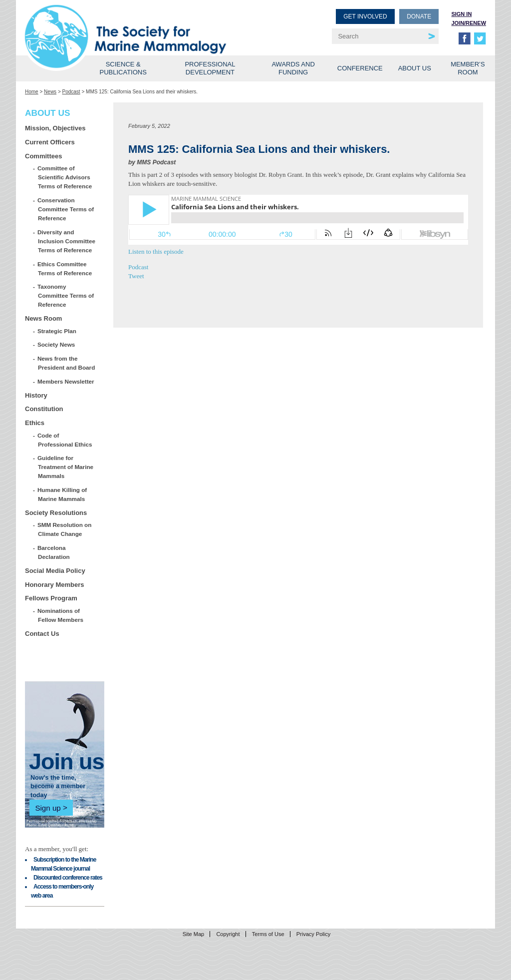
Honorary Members (54, 585)
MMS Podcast (156, 162)
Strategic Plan (57, 331)
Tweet (136, 276)
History (36, 395)
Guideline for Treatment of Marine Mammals (66, 467)
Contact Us (42, 634)
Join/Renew (469, 23)
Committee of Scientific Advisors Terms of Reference (65, 177)
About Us (415, 68)
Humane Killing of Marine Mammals (62, 494)
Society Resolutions (56, 513)
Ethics (35, 423)
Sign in (461, 14)
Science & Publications (123, 68)
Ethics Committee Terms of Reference (65, 268)
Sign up (48, 807)
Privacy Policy (313, 934)
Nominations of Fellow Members (61, 615)
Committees (43, 156)
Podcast (71, 92)
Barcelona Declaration (54, 552)
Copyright (228, 934)
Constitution (44, 409)
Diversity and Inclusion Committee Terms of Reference (67, 241)
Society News (56, 344)
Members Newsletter (66, 381)
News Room (43, 318)
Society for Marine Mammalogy (142, 24)
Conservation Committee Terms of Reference (66, 209)
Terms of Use (268, 934)
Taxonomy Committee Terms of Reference (66, 295)
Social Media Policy (55, 571)
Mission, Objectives (55, 128)
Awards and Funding (293, 68)
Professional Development (210, 68)
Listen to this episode (156, 251)
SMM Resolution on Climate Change (65, 529)
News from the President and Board (66, 363)
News (50, 92)
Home (32, 92)
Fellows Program (51, 598)
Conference (360, 68)
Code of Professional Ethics (65, 440)
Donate (419, 16)
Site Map (193, 934)
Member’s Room (468, 68)
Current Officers (50, 142)
